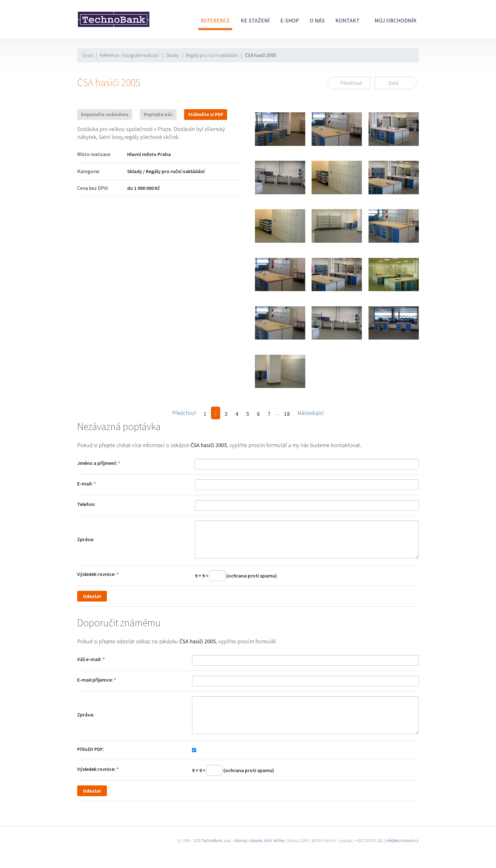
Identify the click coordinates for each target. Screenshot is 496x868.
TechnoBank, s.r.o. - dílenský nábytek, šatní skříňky (243, 841)
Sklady (172, 55)
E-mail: (85, 484)
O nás (317, 21)
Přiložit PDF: (91, 749)
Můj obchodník (396, 21)
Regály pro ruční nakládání (212, 55)
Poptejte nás (158, 114)
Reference (215, 21)
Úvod (87, 55)
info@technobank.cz (402, 841)
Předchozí (184, 413)
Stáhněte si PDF (206, 114)
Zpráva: (86, 539)
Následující (311, 413)
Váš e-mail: (89, 659)
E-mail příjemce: (95, 680)
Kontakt (347, 21)
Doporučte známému (105, 114)
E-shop (290, 21)
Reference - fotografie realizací (129, 55)
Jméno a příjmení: (97, 463)
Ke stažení (255, 21)
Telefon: (86, 504)
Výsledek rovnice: (96, 574)
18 (287, 414)
